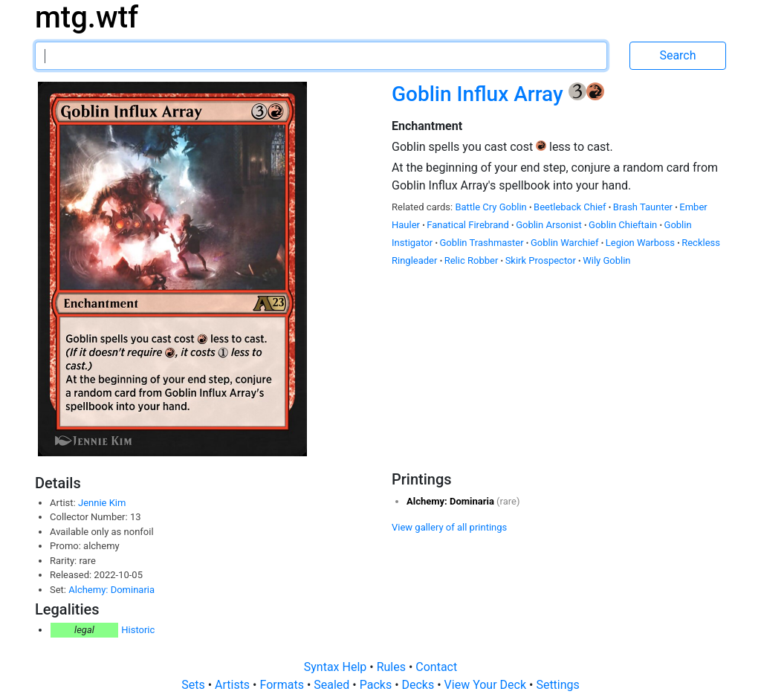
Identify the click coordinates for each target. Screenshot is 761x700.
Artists (234, 685)
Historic (138, 630)
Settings (557, 685)
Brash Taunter (644, 207)
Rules (393, 667)
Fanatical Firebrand (469, 225)
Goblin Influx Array (480, 94)
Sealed (333, 685)
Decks (420, 685)
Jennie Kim (102, 503)
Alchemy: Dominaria (111, 590)
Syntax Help (337, 667)
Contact (436, 667)
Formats (283, 685)
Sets (194, 685)
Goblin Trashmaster (482, 243)
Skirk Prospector (542, 260)
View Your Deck (487, 685)
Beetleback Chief (571, 207)
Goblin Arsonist (550, 225)
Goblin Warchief (566, 243)
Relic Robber (473, 260)
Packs (377, 685)
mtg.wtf (87, 17)
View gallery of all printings (449, 527)
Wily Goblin (606, 260)
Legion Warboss (641, 243)
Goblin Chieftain (624, 225)
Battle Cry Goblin (492, 207)
